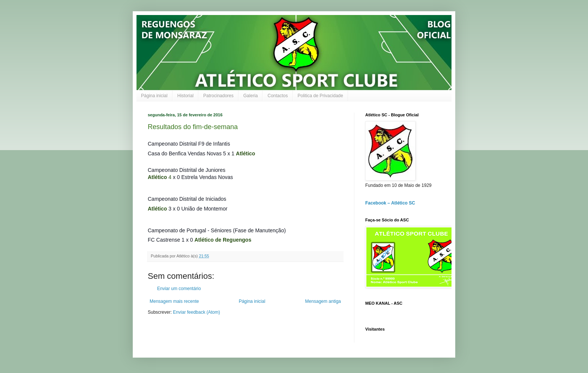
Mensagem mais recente (174, 301)
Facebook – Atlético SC (390, 203)
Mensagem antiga (323, 301)
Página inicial (154, 96)
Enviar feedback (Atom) (196, 312)
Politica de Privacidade (320, 96)
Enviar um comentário (179, 289)
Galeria (251, 96)
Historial (185, 96)
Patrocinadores (218, 96)
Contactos (277, 96)
